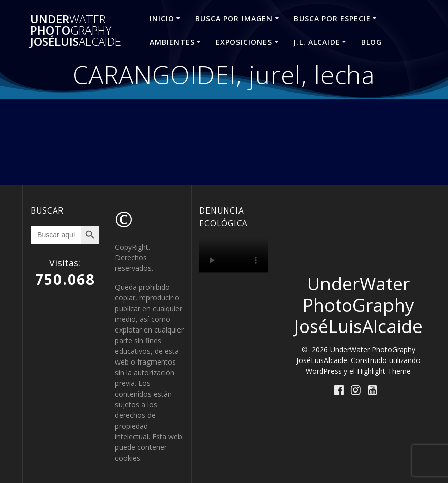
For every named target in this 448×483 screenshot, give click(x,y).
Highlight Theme (384, 371)
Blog (371, 42)
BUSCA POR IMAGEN (234, 19)
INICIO (162, 19)
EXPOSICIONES (244, 42)
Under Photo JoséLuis (76, 31)
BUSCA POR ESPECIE (332, 19)
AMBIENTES (172, 42)
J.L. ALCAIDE (317, 42)
